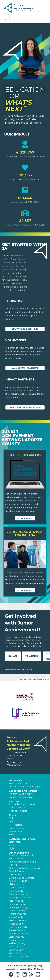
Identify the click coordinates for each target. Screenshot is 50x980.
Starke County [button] (16, 937)
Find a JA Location (18, 957)
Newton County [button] (17, 920)
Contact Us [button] (14, 762)
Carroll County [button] (16, 871)
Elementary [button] (15, 842)
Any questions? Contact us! (18, 670)
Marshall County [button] (17, 914)
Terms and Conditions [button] (17, 965)
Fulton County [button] (17, 888)
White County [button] (16, 950)
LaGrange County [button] (18, 907)
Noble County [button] (16, 924)
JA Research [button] (15, 825)
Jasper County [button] (16, 901)
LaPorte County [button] (17, 911)
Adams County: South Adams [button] (24, 868)
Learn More (25, 518)
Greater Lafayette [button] (18, 894)
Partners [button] (14, 802)
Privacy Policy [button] (36, 965)
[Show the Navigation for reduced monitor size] (6, 18)
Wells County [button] (16, 947)
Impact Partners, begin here (25, 407)
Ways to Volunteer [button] (19, 783)
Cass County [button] (15, 875)
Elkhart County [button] (17, 884)
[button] (12, 975)
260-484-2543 (14, 765)
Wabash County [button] (17, 943)
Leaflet (20, 680)
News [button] (12, 835)
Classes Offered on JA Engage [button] (25, 787)
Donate (13, 656)
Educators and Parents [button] (23, 791)
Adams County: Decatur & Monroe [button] (22, 863)
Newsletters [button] (15, 831)
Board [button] (12, 821)
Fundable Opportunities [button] (22, 804)
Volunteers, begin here (25, 368)
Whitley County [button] (17, 953)
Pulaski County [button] (17, 930)
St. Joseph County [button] (18, 934)
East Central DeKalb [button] (19, 881)
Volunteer (32, 656)
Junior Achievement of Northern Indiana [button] (21, 857)
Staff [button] (11, 818)
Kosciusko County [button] (18, 904)
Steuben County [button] (18, 940)
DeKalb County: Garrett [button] (21, 878)
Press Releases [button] (16, 828)
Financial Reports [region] (18, 811)
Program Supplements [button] (21, 794)
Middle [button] (12, 845)
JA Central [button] (39, 969)
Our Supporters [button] (17, 808)
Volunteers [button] (15, 780)
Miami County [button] (16, 917)
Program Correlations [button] (20, 797)
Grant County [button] (16, 891)
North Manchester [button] (19, 927)
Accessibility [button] (12, 969)
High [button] (11, 848)
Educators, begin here (25, 329)
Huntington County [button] (19, 897)
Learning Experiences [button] (22, 839)
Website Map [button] (26, 969)
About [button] (12, 815)
